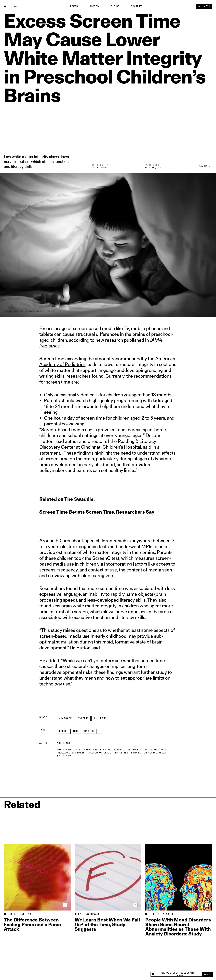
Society (136, 6)
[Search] (199, 6)
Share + (205, 166)
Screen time (52, 359)
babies (89, 731)
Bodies (94, 6)
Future (115, 6)
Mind (76, 731)
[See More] (99, 731)
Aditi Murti (101, 168)
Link (103, 718)
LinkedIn (83, 718)
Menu (207, 6)
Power (74, 6)
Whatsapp (65, 718)
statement (50, 453)
